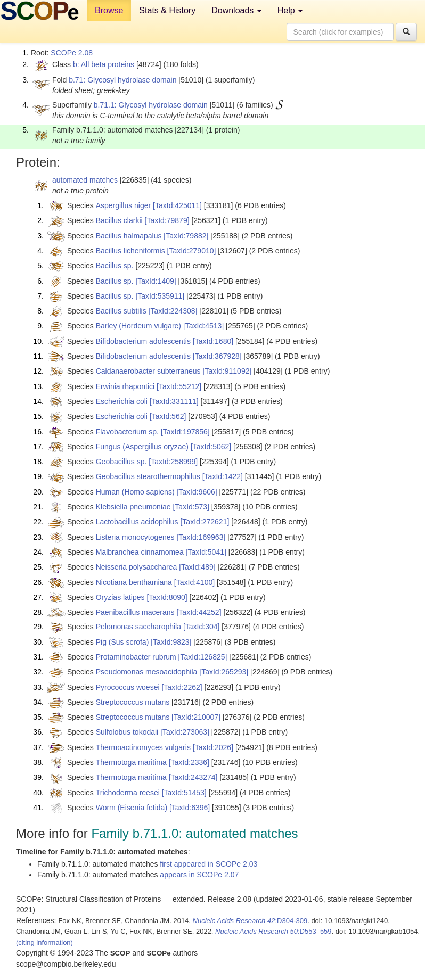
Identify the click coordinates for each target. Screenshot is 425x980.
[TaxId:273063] (185, 732)
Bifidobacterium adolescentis (143, 341)
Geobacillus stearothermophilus (148, 476)
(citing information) (44, 942)
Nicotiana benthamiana (134, 582)
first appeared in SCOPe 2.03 (209, 864)
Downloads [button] (236, 10)
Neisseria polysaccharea (137, 567)
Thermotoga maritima (131, 762)
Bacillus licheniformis (130, 251)
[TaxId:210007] (196, 717)
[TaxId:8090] (167, 597)
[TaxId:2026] (213, 747)
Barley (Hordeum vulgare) (138, 326)
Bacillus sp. (115, 266)
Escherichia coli (122, 401)
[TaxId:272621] (205, 522)
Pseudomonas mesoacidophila (147, 672)
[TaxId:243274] (193, 777)
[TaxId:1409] (156, 281)
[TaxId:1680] (213, 341)
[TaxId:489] (197, 567)
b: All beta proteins (104, 64)
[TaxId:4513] (203, 326)
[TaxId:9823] (171, 642)
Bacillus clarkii (119, 220)
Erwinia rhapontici (125, 386)
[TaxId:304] (202, 627)
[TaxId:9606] (197, 492)
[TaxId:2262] (182, 687)
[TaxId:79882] (186, 236)
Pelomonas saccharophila (138, 627)
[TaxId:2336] (189, 762)
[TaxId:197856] (185, 432)
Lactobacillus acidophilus (137, 522)
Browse (109, 10)
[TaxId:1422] (223, 476)
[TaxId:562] (168, 416)
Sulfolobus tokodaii (127, 732)
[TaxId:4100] (194, 582)
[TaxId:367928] (217, 356)
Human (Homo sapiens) (135, 492)
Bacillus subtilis (121, 311)
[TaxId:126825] (203, 657)
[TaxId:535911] (160, 296)
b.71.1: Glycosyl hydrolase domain (151, 105)
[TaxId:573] (191, 507)
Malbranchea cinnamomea (140, 552)
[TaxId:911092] (227, 371)
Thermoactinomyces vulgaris (143, 747)
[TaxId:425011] (177, 205)
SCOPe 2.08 (72, 53)
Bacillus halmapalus (129, 236)
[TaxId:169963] (201, 537)
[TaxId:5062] (211, 447)
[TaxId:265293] (224, 672)
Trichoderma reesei (128, 793)
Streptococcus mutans (133, 702)
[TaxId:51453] (184, 793)
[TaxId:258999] (173, 462)
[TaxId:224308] (173, 311)
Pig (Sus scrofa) (122, 642)
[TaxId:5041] (206, 552)
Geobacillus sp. (121, 462)
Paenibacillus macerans (135, 612)
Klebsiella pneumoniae (133, 507)
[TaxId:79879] (167, 220)
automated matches (85, 180)
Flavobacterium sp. (127, 432)
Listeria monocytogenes (135, 537)
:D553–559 (273, 931)
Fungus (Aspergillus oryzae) (142, 447)
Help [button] (290, 10)
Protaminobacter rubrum (136, 657)
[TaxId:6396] (190, 808)
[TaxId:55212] (179, 386)
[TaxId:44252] (199, 612)
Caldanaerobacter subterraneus (148, 371)
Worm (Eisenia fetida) (132, 808)
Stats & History (167, 10)
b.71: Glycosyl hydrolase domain (122, 80)
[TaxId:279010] (192, 251)
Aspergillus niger (124, 205)
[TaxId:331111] (174, 401)
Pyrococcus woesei (128, 687)
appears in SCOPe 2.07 (199, 875)
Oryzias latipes (120, 597)
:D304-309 (250, 921)
